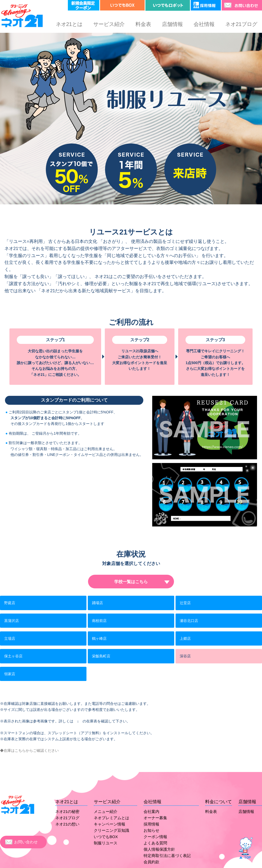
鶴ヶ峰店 (99, 638)
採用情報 (151, 824)
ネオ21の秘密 (67, 811)
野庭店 (10, 603)
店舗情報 (172, 24)
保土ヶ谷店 (13, 656)
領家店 (10, 674)
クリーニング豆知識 (111, 830)
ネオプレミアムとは (111, 818)
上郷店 (185, 638)
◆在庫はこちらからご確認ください (29, 750)
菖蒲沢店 (12, 621)
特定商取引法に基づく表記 (167, 856)
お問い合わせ (26, 842)
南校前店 (99, 621)
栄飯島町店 (101, 656)
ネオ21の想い (67, 824)
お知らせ (151, 830)
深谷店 (185, 656)
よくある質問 (155, 843)
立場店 (10, 638)
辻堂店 (185, 603)
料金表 (143, 24)
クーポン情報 (155, 837)
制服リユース (106, 843)
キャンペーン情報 (110, 824)
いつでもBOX (106, 837)
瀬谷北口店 (189, 621)
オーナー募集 (155, 818)
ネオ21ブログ (241, 24)
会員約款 (151, 862)
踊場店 (97, 603)
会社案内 (151, 811)
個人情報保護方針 (159, 849)
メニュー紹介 (106, 811)
